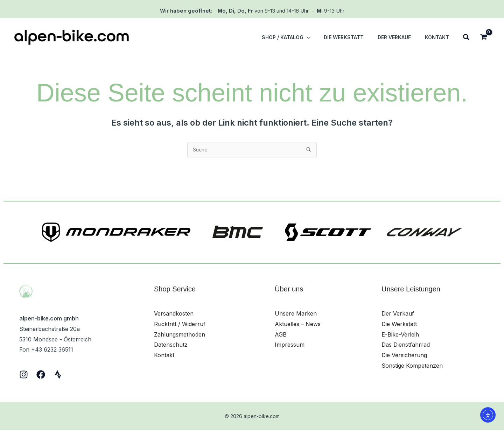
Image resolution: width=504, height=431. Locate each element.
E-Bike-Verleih (400, 335)
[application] (321, 37)
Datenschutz (171, 345)
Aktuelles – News (298, 325)
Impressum (290, 345)
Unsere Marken (296, 314)
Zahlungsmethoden (180, 335)
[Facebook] (41, 375)
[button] (300, 37)
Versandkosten (174, 314)
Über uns (289, 290)
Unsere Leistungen (411, 290)
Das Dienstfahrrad (406, 345)
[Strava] (58, 375)
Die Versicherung (404, 356)
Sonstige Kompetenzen (412, 366)
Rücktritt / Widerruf (180, 325)
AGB (281, 335)
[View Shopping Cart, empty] (484, 38)
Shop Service (175, 290)
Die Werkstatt (399, 325)
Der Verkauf (398, 314)
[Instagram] (24, 375)
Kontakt (164, 356)
